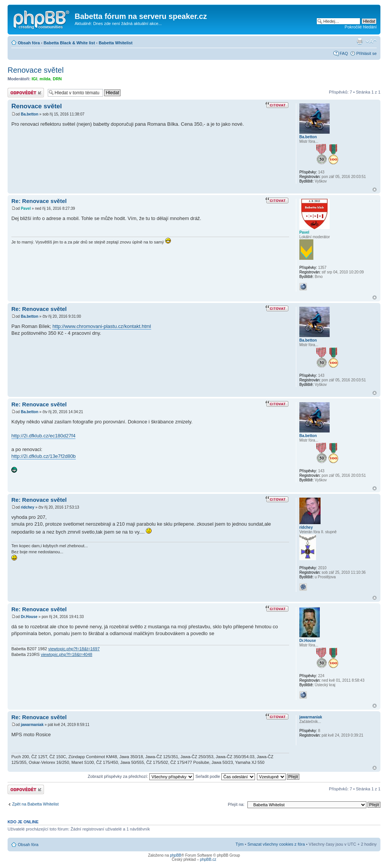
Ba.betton (30, 114)
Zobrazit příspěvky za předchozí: (141, 776)
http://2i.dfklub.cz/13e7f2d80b (44, 456)
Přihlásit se (366, 53)
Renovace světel (36, 70)
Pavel (26, 208)
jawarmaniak (32, 725)
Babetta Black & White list (69, 43)
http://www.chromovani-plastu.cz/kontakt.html (102, 326)
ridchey (28, 507)
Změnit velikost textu (371, 41)
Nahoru (375, 190)
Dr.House (29, 617)
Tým (240, 844)
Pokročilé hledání (361, 27)
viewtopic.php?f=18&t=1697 (74, 649)
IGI (35, 79)
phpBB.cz (208, 859)
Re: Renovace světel (39, 201)
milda (45, 79)
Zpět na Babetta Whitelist (35, 804)
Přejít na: (236, 804)
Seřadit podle (225, 776)
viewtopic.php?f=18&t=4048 (67, 654)
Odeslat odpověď (26, 93)
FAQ (344, 53)
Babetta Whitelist (115, 43)
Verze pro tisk (360, 41)
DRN (57, 79)
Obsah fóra (29, 43)
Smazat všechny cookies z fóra (276, 844)
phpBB (175, 855)
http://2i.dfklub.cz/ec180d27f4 (43, 436)
